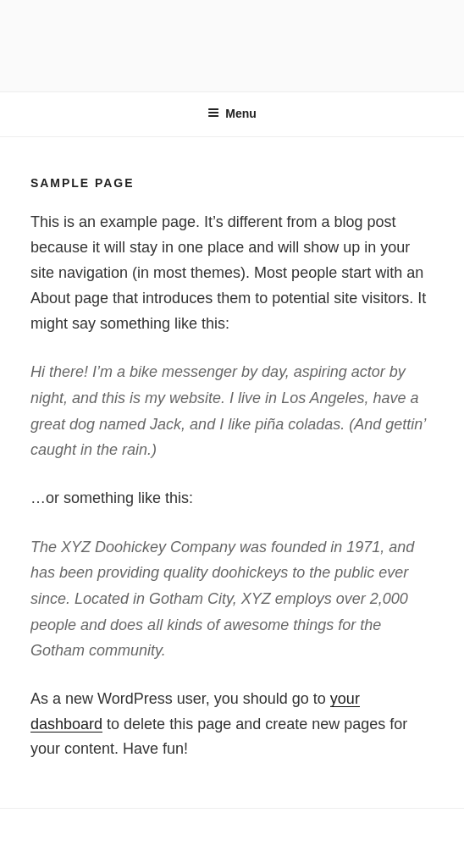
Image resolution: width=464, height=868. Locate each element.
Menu (232, 113)
